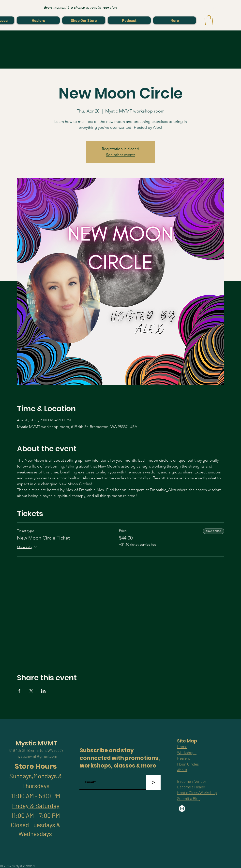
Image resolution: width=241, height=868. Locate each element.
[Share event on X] (31, 691)
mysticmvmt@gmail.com (36, 756)
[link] (209, 20)
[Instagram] (182, 809)
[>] (153, 783)
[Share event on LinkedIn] (43, 691)
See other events (121, 155)
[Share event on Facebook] (19, 691)
